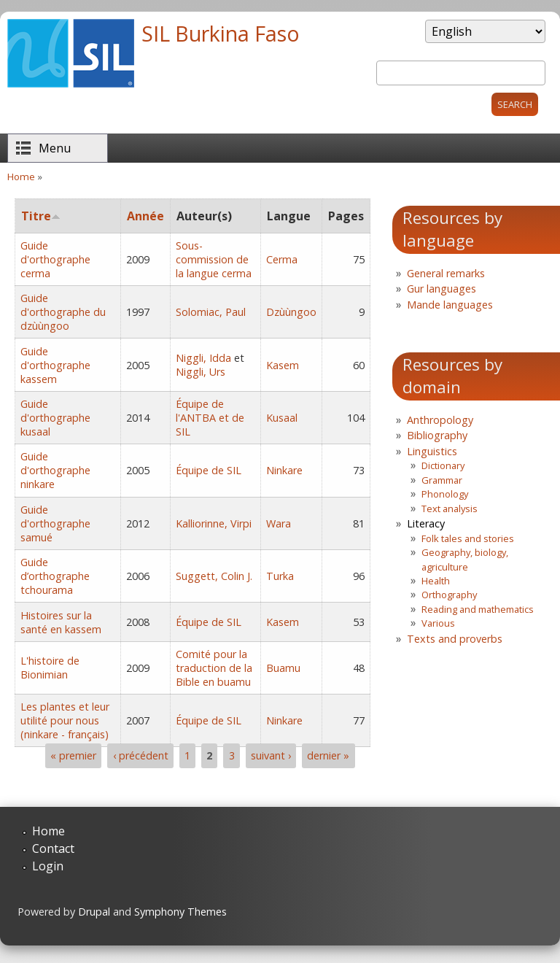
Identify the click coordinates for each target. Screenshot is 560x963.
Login (48, 866)
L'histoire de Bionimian (50, 668)
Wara (279, 523)
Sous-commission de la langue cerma (214, 259)
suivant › (271, 755)
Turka (280, 576)
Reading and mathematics (478, 609)
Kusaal (282, 418)
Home (21, 177)
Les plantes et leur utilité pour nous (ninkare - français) (65, 720)
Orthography (449, 595)
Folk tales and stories (468, 538)
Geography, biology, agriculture (465, 559)
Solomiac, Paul (211, 312)
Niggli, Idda (203, 358)
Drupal (94, 912)
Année (145, 216)
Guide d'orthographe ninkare (55, 470)
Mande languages (450, 305)
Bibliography (437, 435)
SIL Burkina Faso (221, 33)
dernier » (328, 755)
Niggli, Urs (201, 372)
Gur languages (442, 289)
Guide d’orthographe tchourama (55, 576)
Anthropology (440, 420)
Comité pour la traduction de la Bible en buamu (214, 668)
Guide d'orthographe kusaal (55, 418)
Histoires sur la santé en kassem (61, 622)
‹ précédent (141, 755)
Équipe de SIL (209, 470)
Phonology (445, 494)
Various (438, 623)
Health (436, 581)
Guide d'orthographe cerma (55, 259)
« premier (73, 755)
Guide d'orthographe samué (55, 523)
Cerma (282, 259)
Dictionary (443, 465)
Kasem (283, 365)
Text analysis (450, 508)
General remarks (446, 273)
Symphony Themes (180, 912)
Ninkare (284, 470)
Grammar (442, 480)
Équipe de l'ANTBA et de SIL (210, 418)
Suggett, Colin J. (214, 576)
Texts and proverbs (455, 639)
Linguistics (432, 451)
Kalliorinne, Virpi (214, 523)
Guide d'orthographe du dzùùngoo (63, 312)
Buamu (283, 668)
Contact (53, 848)
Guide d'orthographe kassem (55, 365)
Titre (41, 216)
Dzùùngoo (291, 312)
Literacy (426, 523)
